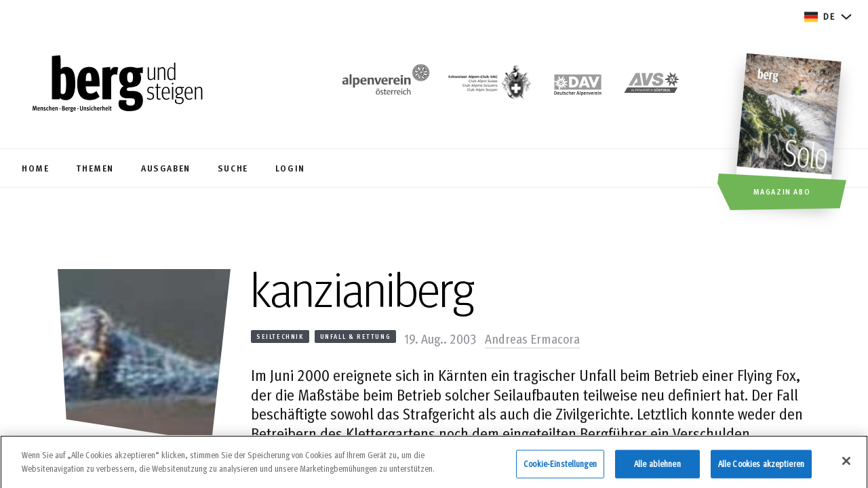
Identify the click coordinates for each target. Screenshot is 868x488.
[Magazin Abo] (790, 134)
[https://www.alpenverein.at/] (383, 85)
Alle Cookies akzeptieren (761, 468)
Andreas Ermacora (532, 338)
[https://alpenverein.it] (652, 85)
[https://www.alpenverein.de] (578, 85)
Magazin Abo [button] (782, 191)
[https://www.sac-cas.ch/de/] (488, 85)
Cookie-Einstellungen (560, 468)
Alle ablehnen (657, 468)
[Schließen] (846, 466)
